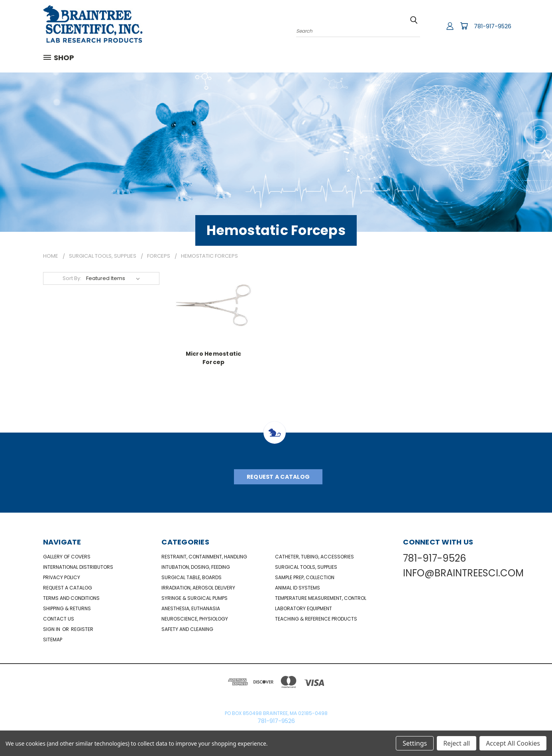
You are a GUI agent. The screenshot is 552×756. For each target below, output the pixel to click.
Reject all (457, 743)
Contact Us (59, 619)
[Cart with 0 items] (464, 26)
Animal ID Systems (298, 588)
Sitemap (53, 639)
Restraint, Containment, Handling (204, 557)
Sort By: (72, 278)
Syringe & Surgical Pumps (194, 598)
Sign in (52, 629)
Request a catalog (68, 588)
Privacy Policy (62, 577)
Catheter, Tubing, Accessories (314, 557)
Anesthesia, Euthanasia (191, 608)
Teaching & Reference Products (316, 619)
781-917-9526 (493, 26)
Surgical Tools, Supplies (306, 567)
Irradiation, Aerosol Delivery (198, 588)
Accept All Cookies (513, 743)
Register (82, 629)
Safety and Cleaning (187, 629)
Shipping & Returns (67, 608)
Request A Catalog (278, 477)
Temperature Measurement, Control (321, 598)
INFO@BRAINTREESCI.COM (463, 573)
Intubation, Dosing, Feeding (196, 567)
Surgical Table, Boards (192, 577)
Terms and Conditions (71, 598)
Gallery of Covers (67, 557)
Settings (415, 743)
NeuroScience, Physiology (195, 619)
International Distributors (78, 567)
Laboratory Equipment (304, 608)
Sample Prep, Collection (305, 577)
